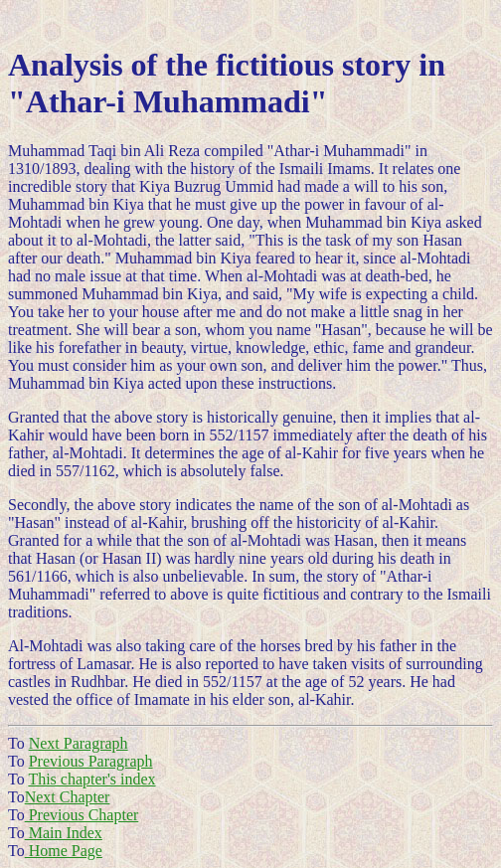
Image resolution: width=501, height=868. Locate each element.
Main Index (64, 833)
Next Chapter (68, 797)
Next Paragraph (79, 743)
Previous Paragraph (91, 761)
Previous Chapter (82, 815)
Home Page (64, 851)
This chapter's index (91, 779)
